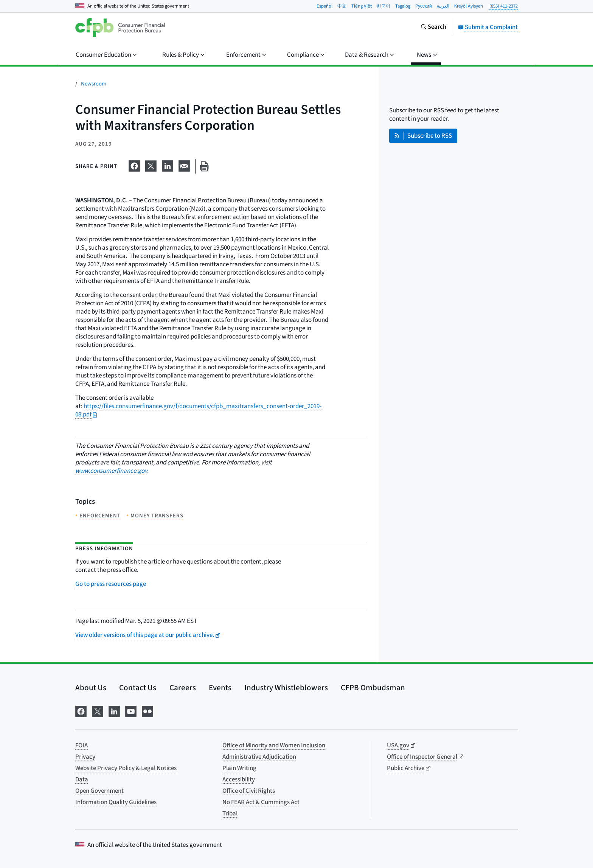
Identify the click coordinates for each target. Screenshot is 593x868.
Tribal (230, 814)
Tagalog (403, 6)
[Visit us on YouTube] (131, 710)
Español (324, 6)
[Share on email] (184, 165)
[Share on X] (151, 165)
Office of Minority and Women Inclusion (274, 745)
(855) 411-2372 (504, 6)
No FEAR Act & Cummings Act (261, 802)
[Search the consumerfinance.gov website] (433, 28)
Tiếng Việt (362, 6)
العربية (443, 6)
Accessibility (239, 779)
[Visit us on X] (98, 710)
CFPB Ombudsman (373, 688)
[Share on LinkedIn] (168, 165)
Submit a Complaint (488, 27)
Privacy (85, 757)
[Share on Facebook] (134, 165)
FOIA (81, 745)
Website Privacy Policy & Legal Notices (126, 768)
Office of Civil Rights (249, 791)
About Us (91, 688)
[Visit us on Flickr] (147, 710)
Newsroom (94, 84)
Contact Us (138, 688)
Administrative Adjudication (259, 757)
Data (82, 779)
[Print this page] (204, 167)
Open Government (99, 791)
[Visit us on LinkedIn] (114, 710)
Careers (183, 688)
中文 (342, 6)
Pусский (424, 6)
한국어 (383, 6)
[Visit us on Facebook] (81, 710)
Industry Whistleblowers (286, 688)
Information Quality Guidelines (116, 802)
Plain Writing (239, 768)
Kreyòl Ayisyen (469, 6)
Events (220, 688)
